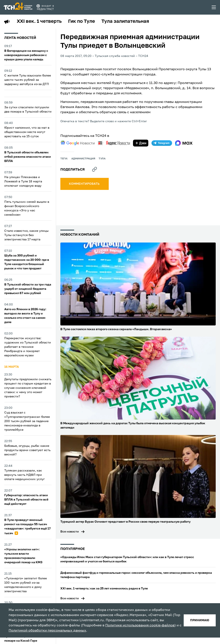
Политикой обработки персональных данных (47, 631)
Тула (102, 159)
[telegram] (162, 143)
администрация (83, 159)
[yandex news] (114, 143)
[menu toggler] (214, 7)
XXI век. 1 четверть (39, 21)
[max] (184, 143)
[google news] (78, 143)
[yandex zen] (141, 143)
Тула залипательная (125, 21)
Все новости (70, 532)
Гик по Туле (82, 21)
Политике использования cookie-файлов (140, 626)
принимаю (200, 620)
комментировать (85, 184)
